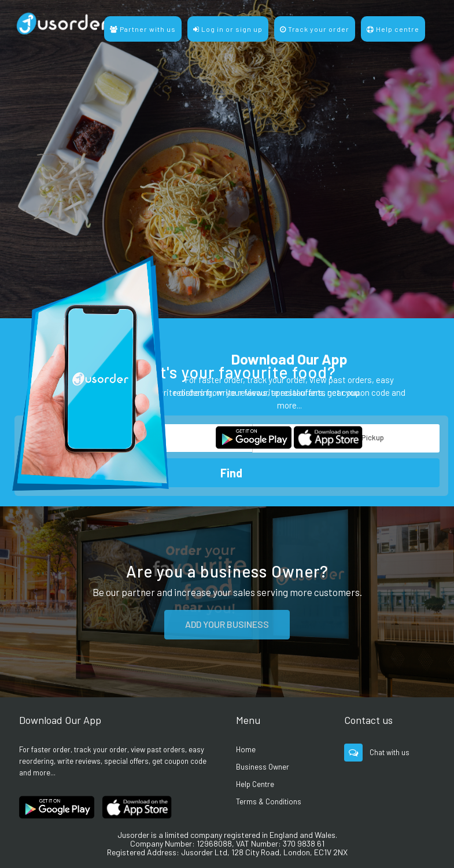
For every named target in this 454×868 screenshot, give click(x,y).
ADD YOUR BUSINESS (227, 624)
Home (246, 749)
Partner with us (143, 29)
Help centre (393, 29)
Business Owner (263, 767)
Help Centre (255, 784)
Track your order (315, 29)
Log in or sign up (228, 29)
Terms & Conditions (269, 801)
